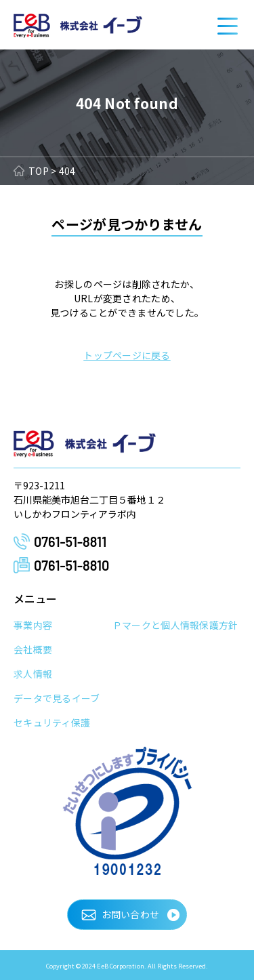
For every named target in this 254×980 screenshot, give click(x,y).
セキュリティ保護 (52, 722)
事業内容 (33, 625)
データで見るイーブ (57, 698)
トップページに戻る (127, 355)
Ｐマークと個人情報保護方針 (175, 625)
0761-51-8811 (70, 542)
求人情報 (33, 674)
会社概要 (33, 649)
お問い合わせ (131, 914)
